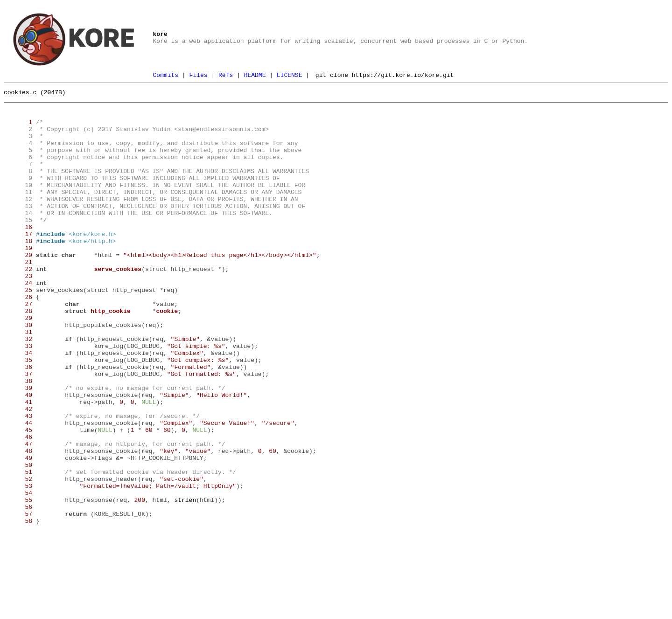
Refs (226, 76)
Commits (166, 76)
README (255, 76)
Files (199, 76)
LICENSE (290, 76)
